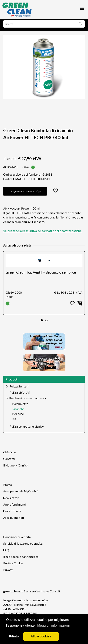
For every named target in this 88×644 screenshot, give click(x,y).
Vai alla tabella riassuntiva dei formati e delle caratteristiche (42, 233)
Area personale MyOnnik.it (21, 493)
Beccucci (18, 416)
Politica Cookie (13, 565)
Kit (14, 421)
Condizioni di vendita (17, 539)
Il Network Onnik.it (16, 467)
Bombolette (20, 406)
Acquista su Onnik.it (25, 194)
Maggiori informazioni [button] (53, 625)
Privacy (8, 572)
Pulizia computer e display (27, 429)
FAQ (6, 552)
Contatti (9, 461)
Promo (8, 487)
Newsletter (11, 500)
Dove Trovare (12, 513)
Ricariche (18, 411)
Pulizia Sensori (19, 388)
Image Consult (50, 593)
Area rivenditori (14, 520)
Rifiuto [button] (14, 636)
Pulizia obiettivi (20, 395)
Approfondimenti (15, 507)
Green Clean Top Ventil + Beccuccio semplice (41, 274)
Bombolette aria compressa (28, 400)
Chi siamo (10, 454)
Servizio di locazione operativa (23, 546)
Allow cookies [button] (41, 636)
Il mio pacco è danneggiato (21, 559)
